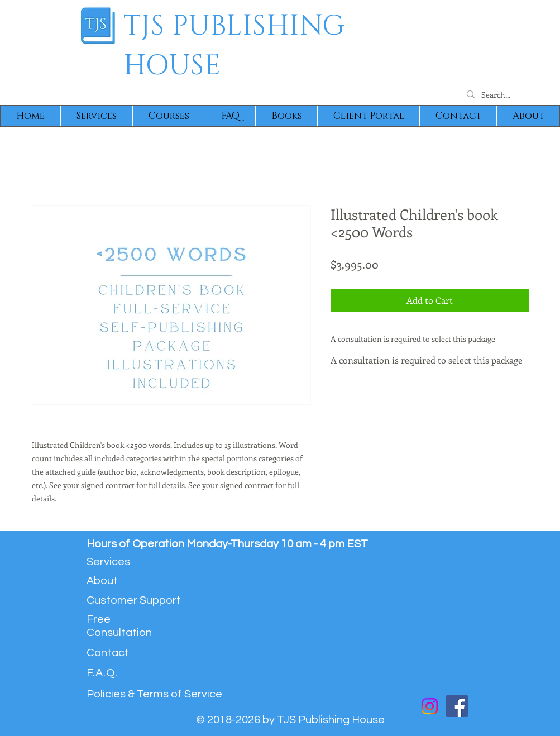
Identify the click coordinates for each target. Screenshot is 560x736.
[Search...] (505, 95)
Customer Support (134, 600)
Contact (108, 653)
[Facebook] (457, 706)
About (102, 581)
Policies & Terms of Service (154, 694)
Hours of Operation (137, 544)
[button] (96, 116)
